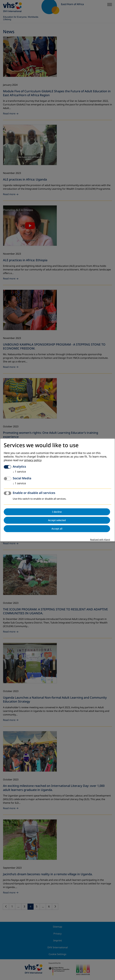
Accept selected (57, 520)
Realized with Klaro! (100, 540)
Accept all (57, 529)
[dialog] (57, 490)
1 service (19, 472)
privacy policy (33, 460)
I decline (57, 512)
